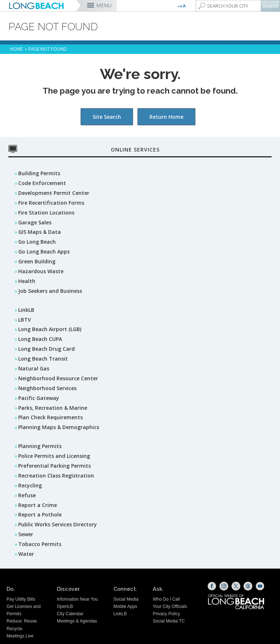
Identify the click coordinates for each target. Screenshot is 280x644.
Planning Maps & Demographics (59, 427)
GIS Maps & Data (40, 232)
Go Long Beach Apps (44, 252)
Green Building (37, 261)
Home (16, 49)
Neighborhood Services (47, 388)
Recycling (30, 485)
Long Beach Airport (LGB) (50, 329)
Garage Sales (35, 222)
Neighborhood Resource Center (58, 378)
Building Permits (39, 173)
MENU (104, 5)
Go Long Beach (37, 242)
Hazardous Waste (41, 271)
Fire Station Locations (46, 213)
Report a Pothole (40, 515)
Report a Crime (38, 505)
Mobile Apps (125, 606)
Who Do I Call (166, 599)
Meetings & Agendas (77, 621)
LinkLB (26, 310)
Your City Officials (170, 606)
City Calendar (70, 614)
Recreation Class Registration (56, 476)
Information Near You (77, 599)
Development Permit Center (54, 193)
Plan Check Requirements (50, 417)
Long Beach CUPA (40, 339)
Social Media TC (169, 621)
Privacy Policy (166, 614)
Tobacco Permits (40, 544)
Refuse (27, 495)
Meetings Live (20, 636)
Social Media (126, 599)
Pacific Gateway (39, 398)
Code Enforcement (42, 183)
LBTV (25, 320)
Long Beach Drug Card (46, 349)
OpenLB (65, 606)
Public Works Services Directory (58, 524)
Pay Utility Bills (21, 599)
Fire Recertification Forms (51, 203)
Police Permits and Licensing (54, 456)
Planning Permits (40, 446)
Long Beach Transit (43, 359)
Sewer (26, 534)
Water (26, 554)
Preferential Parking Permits (55, 466)
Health (27, 281)
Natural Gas (34, 368)
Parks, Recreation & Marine (53, 408)
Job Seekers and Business (50, 291)
